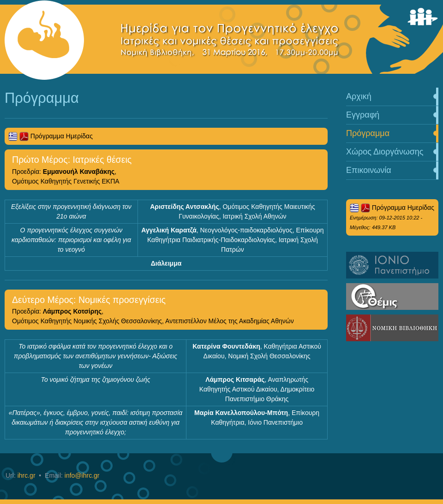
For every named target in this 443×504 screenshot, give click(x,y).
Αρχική (359, 96)
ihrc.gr (27, 475)
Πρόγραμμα (368, 133)
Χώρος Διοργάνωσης (385, 152)
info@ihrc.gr (82, 475)
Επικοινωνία (369, 170)
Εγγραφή (363, 115)
